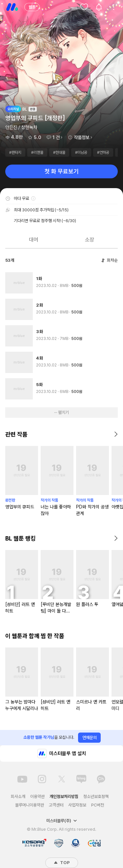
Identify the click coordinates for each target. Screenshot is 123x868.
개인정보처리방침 (64, 797)
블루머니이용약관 (30, 805)
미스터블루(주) (62, 821)
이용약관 (37, 797)
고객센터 (56, 805)
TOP (62, 863)
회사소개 (18, 797)
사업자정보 (77, 805)
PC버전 (98, 805)
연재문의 (90, 738)
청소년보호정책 (96, 797)
